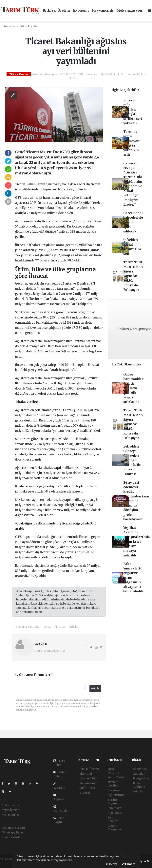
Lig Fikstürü (116, 795)
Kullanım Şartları (14, 828)
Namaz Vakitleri (113, 784)
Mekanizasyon (129, 11)
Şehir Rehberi (113, 819)
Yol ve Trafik (116, 777)
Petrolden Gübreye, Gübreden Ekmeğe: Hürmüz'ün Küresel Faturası (132, 460)
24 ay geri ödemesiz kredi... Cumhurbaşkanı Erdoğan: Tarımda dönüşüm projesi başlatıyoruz (136, 501)
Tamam (128, 864)
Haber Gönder (12, 837)
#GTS (47, 627)
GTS (19, 198)
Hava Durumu (113, 771)
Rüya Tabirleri (139, 785)
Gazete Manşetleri (115, 828)
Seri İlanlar (115, 813)
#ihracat (60, 627)
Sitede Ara (140, 769)
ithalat (46, 410)
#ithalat (73, 627)
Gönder (96, 689)
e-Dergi (85, 793)
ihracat (86, 198)
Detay (112, 864)
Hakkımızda (11, 805)
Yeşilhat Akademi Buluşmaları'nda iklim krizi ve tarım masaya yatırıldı (137, 542)
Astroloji (139, 791)
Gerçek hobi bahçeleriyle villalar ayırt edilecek (133, 222)
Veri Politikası (11, 815)
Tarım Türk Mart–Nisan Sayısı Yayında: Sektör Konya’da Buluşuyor (133, 276)
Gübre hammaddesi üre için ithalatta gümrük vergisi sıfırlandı (134, 388)
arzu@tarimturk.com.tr (49, 651)
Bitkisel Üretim (56, 11)
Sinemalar (115, 808)
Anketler (139, 774)
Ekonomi (81, 11)
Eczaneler (114, 790)
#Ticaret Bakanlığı (28, 627)
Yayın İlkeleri (11, 810)
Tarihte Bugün (113, 802)
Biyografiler (141, 778)
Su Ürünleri (87, 788)
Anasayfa (10, 26)
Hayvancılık (103, 11)
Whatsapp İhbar (13, 832)
